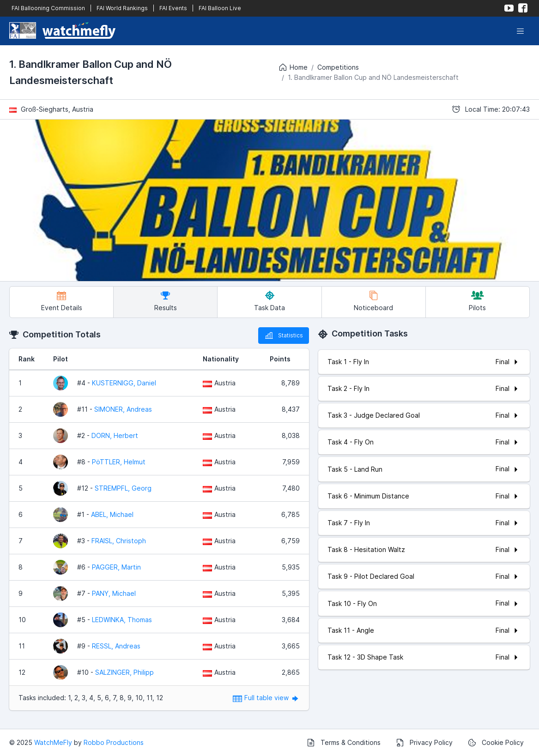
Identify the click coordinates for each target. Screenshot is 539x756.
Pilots (477, 301)
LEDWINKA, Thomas (122, 620)
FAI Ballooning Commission (48, 8)
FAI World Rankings (122, 8)
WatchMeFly (53, 742)
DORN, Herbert (115, 435)
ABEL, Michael (112, 514)
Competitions (338, 67)
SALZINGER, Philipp (124, 672)
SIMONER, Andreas (123, 409)
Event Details (62, 301)
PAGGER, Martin (116, 567)
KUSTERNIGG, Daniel (124, 383)
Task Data (269, 301)
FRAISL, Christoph (119, 541)
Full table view (266, 698)
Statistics (284, 336)
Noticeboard (373, 301)
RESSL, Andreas (116, 646)
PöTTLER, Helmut (119, 462)
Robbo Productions (114, 742)
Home (293, 67)
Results (166, 301)
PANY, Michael (114, 593)
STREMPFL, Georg (123, 488)
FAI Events (173, 8)
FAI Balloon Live (220, 8)
